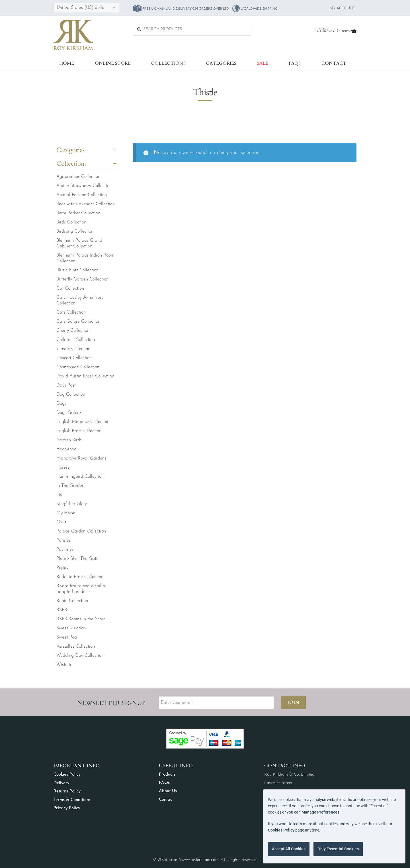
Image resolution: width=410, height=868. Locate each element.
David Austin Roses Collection (85, 376)
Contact (334, 63)
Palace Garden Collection (81, 531)
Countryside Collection (78, 367)
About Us (168, 791)
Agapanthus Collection (78, 177)
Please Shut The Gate (77, 559)
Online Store (113, 63)
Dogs (61, 404)
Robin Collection (72, 601)
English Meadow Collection (83, 422)
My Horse (66, 513)
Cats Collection (71, 312)
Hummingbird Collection (80, 477)
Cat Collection (70, 288)
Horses (63, 467)
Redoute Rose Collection (80, 577)
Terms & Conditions (72, 800)
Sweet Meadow (71, 628)
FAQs (295, 63)
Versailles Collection (76, 647)
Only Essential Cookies (338, 849)
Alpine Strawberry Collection (84, 186)
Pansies (63, 540)
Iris (59, 495)
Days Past (66, 385)
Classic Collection (73, 349)
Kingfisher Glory (72, 504)
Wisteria (64, 665)
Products (167, 775)
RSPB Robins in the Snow (81, 619)
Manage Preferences (320, 812)
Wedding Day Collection (80, 656)
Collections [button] (71, 164)
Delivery (61, 783)
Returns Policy (67, 791)
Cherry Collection (73, 331)
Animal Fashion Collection (82, 195)
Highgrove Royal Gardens (81, 458)
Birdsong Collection (75, 231)
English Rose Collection (79, 431)
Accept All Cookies (289, 849)
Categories (221, 63)
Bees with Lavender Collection (86, 204)
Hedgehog (66, 449)
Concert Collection (74, 358)
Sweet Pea (67, 637)
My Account (342, 8)
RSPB (62, 610)
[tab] (86, 151)
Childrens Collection (76, 340)
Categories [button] (70, 150)
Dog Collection (71, 395)
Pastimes (65, 550)
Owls (61, 522)
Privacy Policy (67, 808)
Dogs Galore (69, 413)
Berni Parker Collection (78, 213)
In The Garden (70, 486)
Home (67, 63)
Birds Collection (71, 222)
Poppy (62, 568)
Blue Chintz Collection (77, 270)
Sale (263, 63)
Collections (168, 63)
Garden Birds (69, 440)
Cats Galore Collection (78, 322)
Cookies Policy (67, 775)
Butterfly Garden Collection (82, 279)
